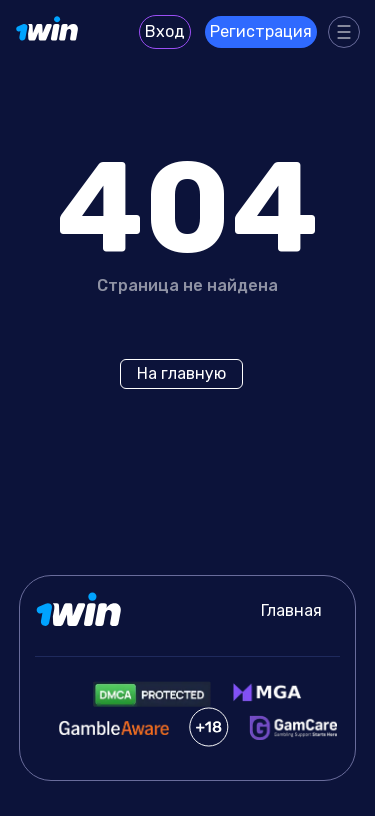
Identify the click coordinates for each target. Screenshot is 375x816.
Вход (165, 31)
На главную (181, 373)
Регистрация (261, 31)
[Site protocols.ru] (48, 32)
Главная (291, 610)
